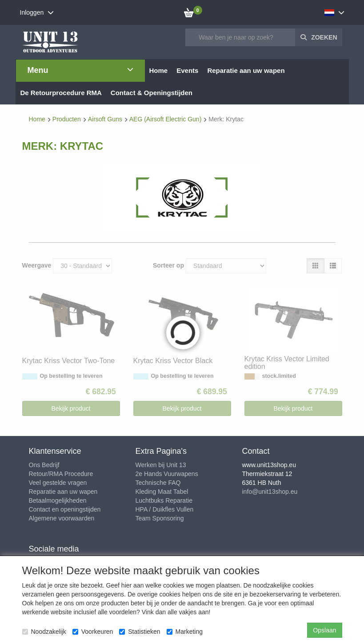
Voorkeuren (93, 632)
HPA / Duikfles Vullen (165, 509)
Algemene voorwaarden (62, 518)
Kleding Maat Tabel (162, 492)
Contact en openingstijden (65, 509)
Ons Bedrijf (44, 465)
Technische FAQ (158, 483)
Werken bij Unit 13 (161, 465)
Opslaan (324, 630)
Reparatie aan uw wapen (63, 492)
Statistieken (140, 632)
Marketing (185, 632)
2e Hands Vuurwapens (167, 474)
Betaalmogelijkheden (58, 500)
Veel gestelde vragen (58, 483)
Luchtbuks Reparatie (164, 500)
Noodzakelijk (44, 632)
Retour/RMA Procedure (61, 474)
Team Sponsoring (160, 518)
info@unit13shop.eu (270, 492)
